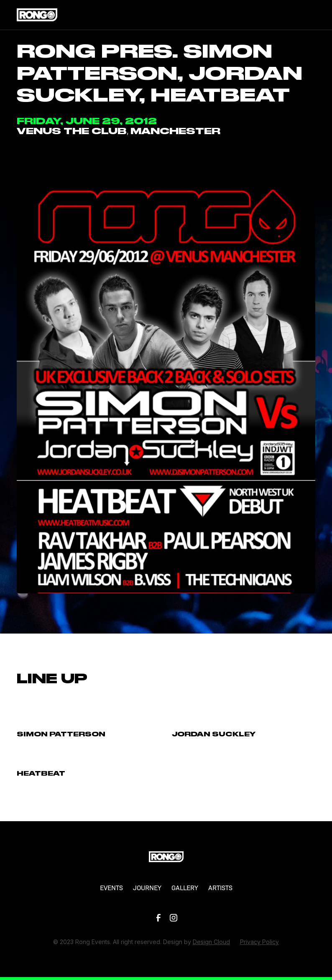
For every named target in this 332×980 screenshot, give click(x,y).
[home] (37, 15)
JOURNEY (147, 887)
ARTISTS (220, 887)
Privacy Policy (259, 942)
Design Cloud (211, 942)
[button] (307, 15)
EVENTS (111, 887)
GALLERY (185, 887)
